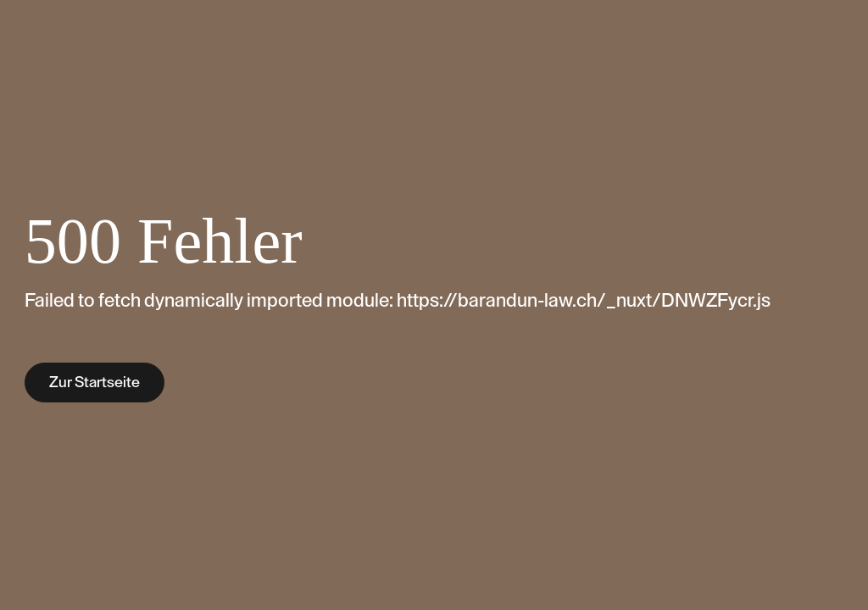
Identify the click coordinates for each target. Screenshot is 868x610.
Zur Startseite (95, 382)
